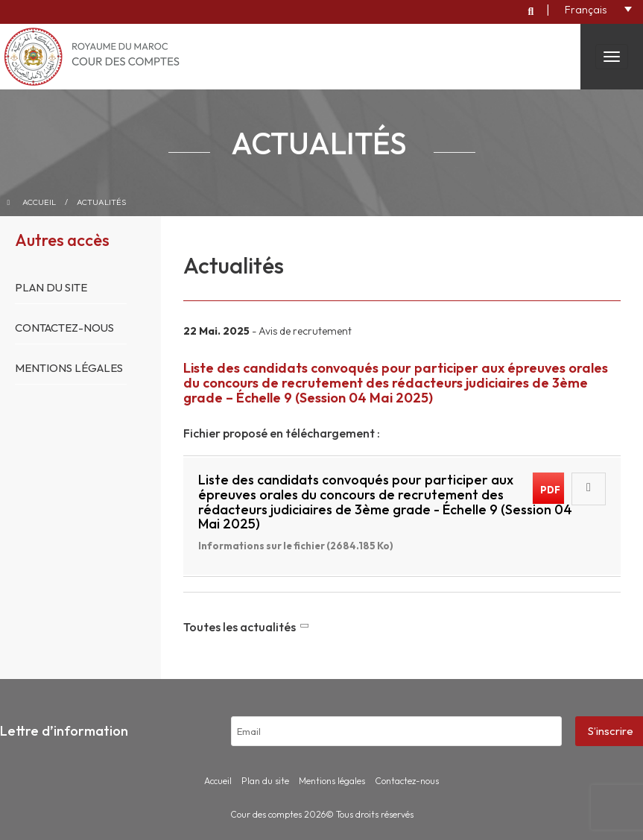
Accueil (39, 202)
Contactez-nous (64, 328)
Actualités (101, 202)
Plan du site (51, 287)
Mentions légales (69, 368)
